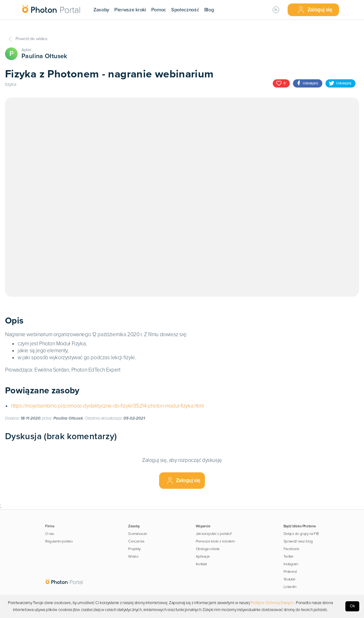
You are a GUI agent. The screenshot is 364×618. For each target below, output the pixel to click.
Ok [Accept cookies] (352, 606)
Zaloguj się (315, 10)
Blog (209, 10)
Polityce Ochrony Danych (272, 603)
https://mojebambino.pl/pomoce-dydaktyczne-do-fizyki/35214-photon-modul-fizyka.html (107, 406)
